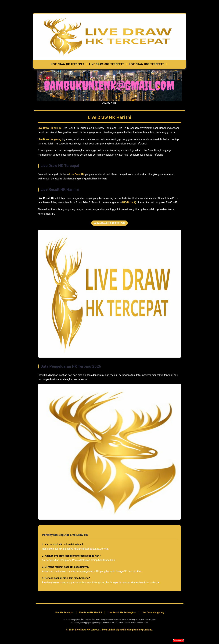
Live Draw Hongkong (153, 612)
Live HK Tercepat (64, 612)
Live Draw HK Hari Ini (91, 612)
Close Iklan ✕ (178, 640)
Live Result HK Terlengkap (122, 612)
